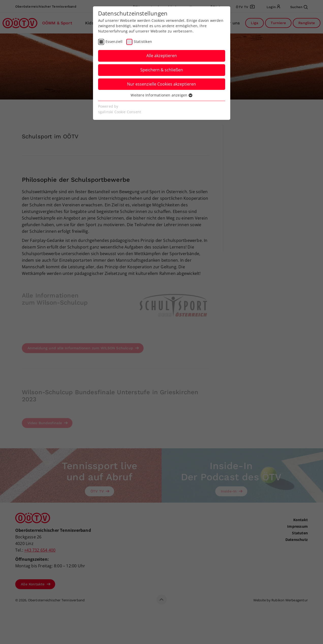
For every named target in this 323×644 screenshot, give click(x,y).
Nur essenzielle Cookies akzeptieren (161, 84)
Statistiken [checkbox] (143, 42)
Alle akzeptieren (162, 56)
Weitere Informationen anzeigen (161, 95)
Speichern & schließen (162, 70)
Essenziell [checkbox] (114, 42)
